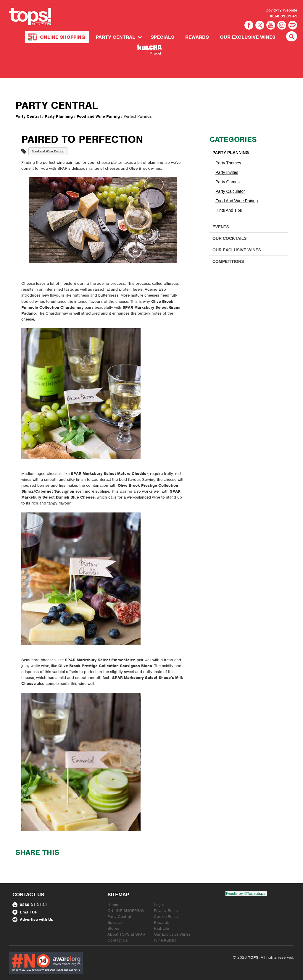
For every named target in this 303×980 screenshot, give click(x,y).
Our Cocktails (230, 238)
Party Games (228, 182)
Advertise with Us (33, 920)
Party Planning (59, 116)
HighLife (161, 928)
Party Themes (228, 163)
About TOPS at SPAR (126, 934)
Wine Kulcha (165, 940)
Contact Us (118, 940)
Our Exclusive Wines (248, 37)
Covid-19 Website (281, 10)
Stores (113, 928)
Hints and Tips (229, 210)
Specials (162, 37)
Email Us (25, 912)
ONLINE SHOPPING (62, 37)
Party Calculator (230, 191)
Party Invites (227, 172)
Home (113, 905)
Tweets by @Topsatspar (246, 894)
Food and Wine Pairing (98, 116)
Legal (159, 905)
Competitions (228, 261)
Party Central (116, 37)
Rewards (197, 37)
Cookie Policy (166, 917)
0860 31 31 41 (283, 16)
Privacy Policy (166, 911)
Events (221, 227)
